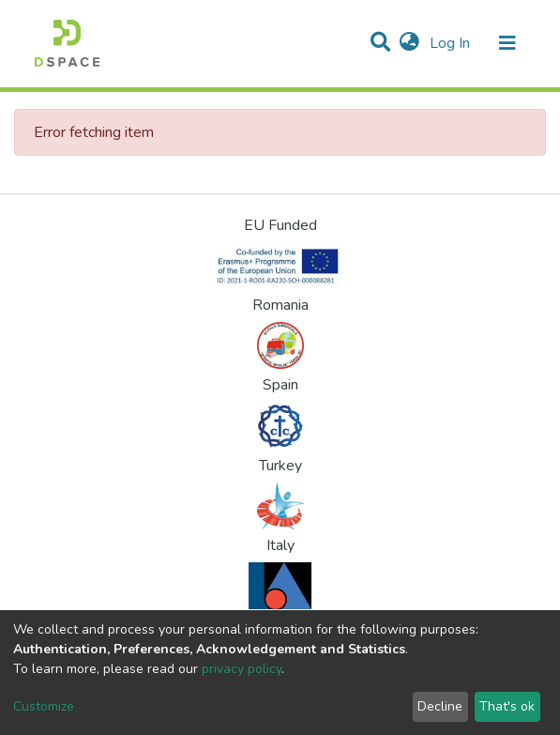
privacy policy (242, 669)
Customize (44, 706)
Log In (452, 43)
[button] (409, 43)
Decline (440, 706)
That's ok (507, 706)
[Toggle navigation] (507, 43)
